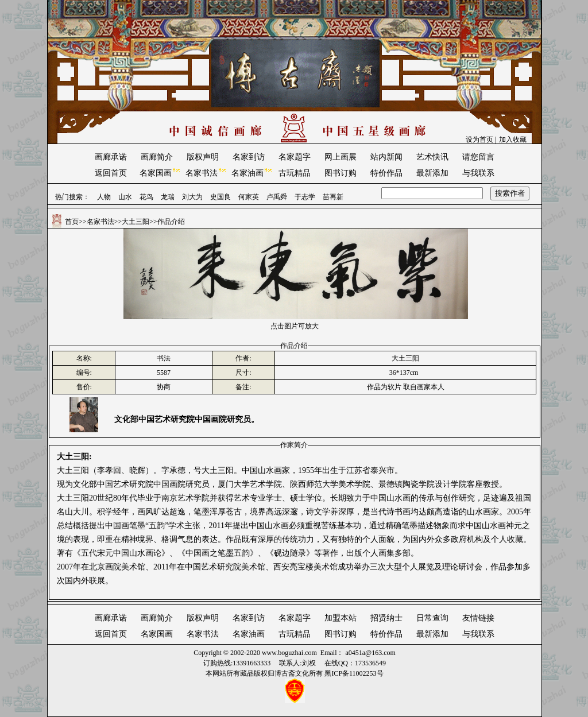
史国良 (220, 197)
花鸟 (146, 197)
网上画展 (341, 157)
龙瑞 (168, 197)
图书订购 (341, 173)
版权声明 (203, 157)
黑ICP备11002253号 (354, 673)
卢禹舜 (277, 197)
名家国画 (156, 173)
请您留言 (478, 157)
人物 (104, 197)
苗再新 (333, 197)
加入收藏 (513, 139)
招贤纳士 (386, 618)
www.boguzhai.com (289, 653)
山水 (125, 197)
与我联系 (478, 173)
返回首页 (111, 173)
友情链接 (478, 618)
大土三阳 (136, 222)
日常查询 (432, 618)
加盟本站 (341, 618)
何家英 (249, 197)
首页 (72, 222)
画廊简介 (157, 157)
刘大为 (192, 197)
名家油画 (247, 173)
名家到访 (249, 157)
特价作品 (386, 173)
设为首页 (479, 139)
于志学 (305, 197)
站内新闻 (386, 157)
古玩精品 (295, 173)
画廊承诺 (111, 157)
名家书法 (202, 173)
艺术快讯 (432, 157)
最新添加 (432, 173)
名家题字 (295, 157)
